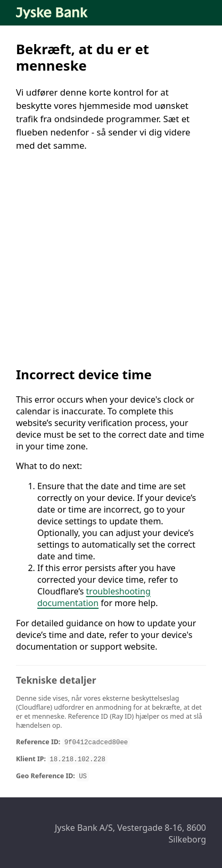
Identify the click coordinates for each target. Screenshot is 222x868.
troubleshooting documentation (94, 597)
